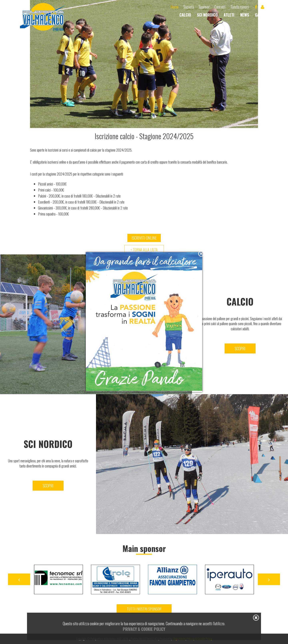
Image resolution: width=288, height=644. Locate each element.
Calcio (185, 15)
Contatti (220, 7)
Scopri (48, 486)
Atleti (229, 15)
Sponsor (204, 7)
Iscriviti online (144, 238)
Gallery (262, 15)
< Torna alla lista (144, 250)
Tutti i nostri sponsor (144, 609)
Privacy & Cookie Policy (144, 629)
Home (174, 7)
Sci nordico (207, 15)
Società (189, 7)
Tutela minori (240, 7)
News (245, 15)
